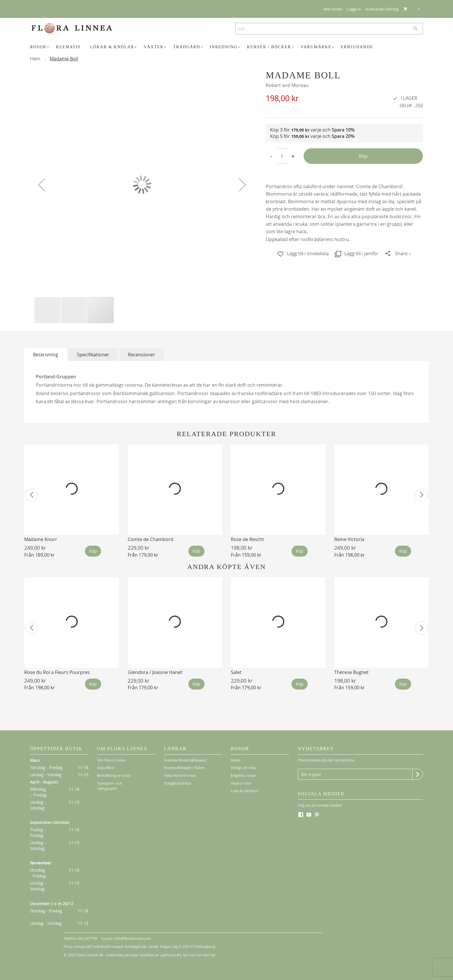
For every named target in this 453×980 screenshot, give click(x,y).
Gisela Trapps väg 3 (165, 946)
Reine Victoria (349, 539)
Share (401, 253)
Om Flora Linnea (111, 760)
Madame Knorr (41, 539)
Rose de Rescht (247, 539)
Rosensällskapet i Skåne (184, 768)
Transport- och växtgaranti (110, 786)
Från (40, 555)
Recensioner (142, 355)
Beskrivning (46, 355)
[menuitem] (40, 47)
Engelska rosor (243, 775)
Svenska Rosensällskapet (185, 760)
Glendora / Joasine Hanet (155, 672)
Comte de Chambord (151, 539)
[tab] (46, 355)
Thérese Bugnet (351, 672)
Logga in (354, 9)
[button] (42, 185)
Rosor (236, 760)
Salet (236, 672)
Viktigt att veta (243, 768)
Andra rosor (241, 783)
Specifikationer (93, 355)
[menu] (226, 47)
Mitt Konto (333, 9)
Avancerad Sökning (382, 9)
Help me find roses (180, 775)
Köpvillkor (106, 768)
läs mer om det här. (200, 955)
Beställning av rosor (114, 775)
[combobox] (327, 29)
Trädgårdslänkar (178, 783)
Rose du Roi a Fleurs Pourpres (57, 672)
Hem (35, 59)
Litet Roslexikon (245, 791)
